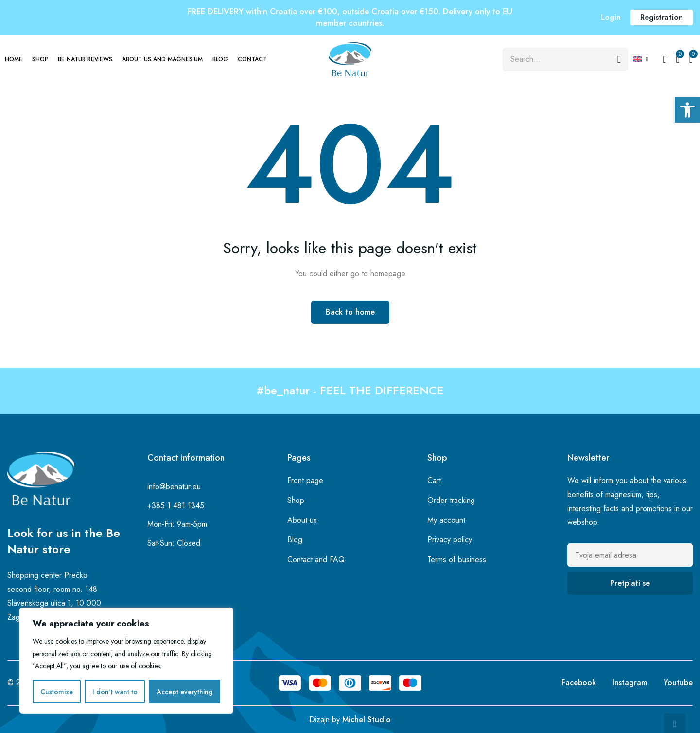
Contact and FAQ (316, 560)
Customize (57, 692)
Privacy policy (450, 540)
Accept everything (184, 692)
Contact (252, 59)
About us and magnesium (162, 59)
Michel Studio (367, 720)
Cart (434, 480)
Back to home (350, 312)
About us (302, 520)
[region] (126, 661)
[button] (687, 110)
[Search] (619, 59)
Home (14, 59)
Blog (220, 59)
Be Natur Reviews (85, 59)
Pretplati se (630, 583)
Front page (305, 480)
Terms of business (457, 560)
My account (446, 520)
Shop (40, 59)
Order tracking (451, 500)
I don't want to (115, 692)
